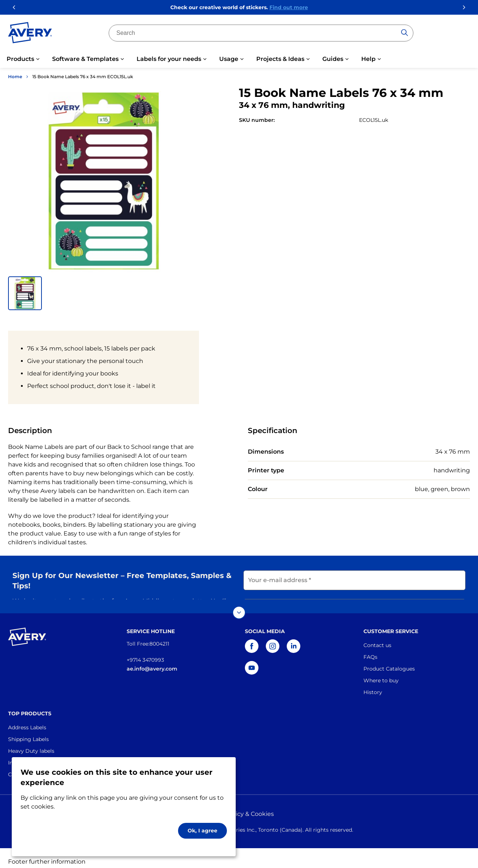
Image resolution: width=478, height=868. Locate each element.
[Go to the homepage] (30, 34)
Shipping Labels (28, 732)
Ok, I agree (202, 831)
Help (368, 59)
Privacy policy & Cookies (239, 807)
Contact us (377, 638)
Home (15, 77)
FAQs (370, 650)
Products (20, 59)
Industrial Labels (29, 755)
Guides (333, 59)
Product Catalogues (389, 661)
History (373, 685)
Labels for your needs (169, 59)
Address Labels (27, 720)
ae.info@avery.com (152, 661)
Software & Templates (85, 59)
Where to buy (381, 673)
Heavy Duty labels (31, 744)
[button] (25, 293)
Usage (229, 59)
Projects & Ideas (280, 59)
